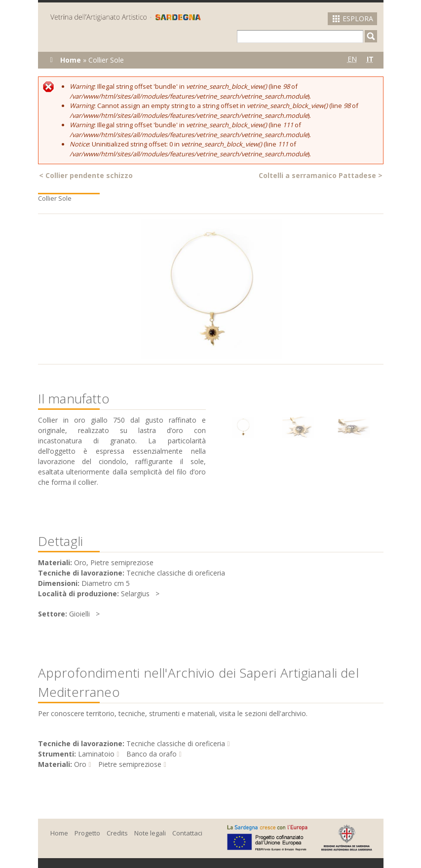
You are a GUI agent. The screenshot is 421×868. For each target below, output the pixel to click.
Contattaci (187, 833)
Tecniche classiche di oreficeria (176, 743)
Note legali (150, 833)
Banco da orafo (152, 754)
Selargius (135, 594)
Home (71, 60)
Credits (117, 833)
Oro (80, 764)
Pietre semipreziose (130, 764)
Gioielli (79, 614)
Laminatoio (96, 754)
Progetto (87, 833)
